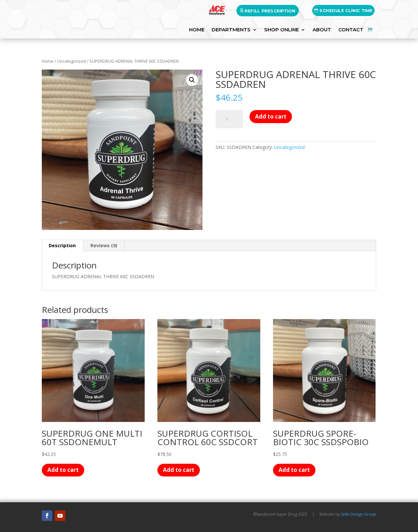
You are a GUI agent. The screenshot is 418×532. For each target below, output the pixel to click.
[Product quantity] (229, 119)
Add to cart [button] (63, 470)
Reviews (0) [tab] (104, 245)
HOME (197, 30)
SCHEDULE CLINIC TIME (343, 10)
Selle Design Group (359, 514)
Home (48, 61)
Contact (351, 30)
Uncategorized (72, 61)
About (322, 30)
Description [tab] (62, 245)
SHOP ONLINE (281, 30)
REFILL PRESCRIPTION (268, 11)
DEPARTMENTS (231, 30)
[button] (192, 80)
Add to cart (271, 116)
